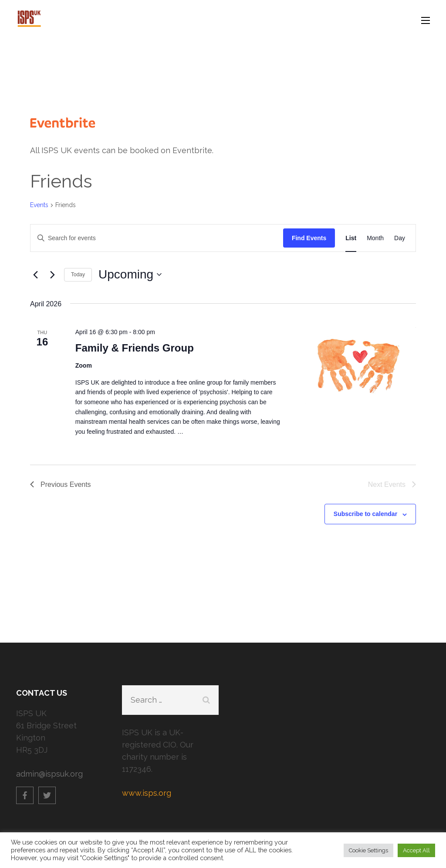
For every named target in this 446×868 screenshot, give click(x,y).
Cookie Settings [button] (368, 850)
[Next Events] (52, 275)
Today (78, 275)
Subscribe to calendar (365, 514)
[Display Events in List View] (351, 238)
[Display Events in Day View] (400, 238)
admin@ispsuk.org (49, 774)
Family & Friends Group (135, 348)
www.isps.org (147, 793)
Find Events (309, 238)
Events (39, 205)
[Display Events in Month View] (375, 238)
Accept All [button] (416, 850)
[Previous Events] (35, 275)
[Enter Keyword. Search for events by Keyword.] (157, 238)
